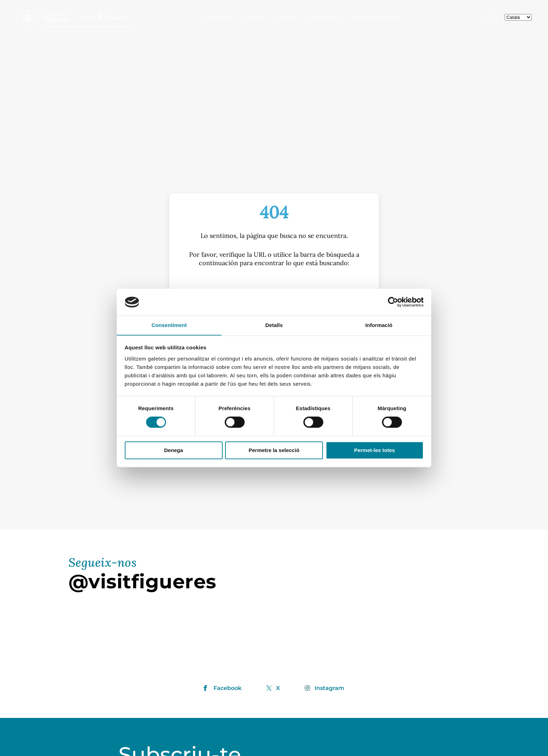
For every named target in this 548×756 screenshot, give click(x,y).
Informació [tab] (379, 325)
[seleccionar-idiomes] (518, 17)
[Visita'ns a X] (459, 17)
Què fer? (255, 17)
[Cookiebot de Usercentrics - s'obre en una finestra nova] (393, 302)
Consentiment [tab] (169, 325)
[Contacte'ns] (481, 17)
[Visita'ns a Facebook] (435, 16)
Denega (173, 450)
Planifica (286, 17)
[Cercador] (495, 17)
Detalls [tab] (274, 325)
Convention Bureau (373, 17)
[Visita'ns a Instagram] (447, 16)
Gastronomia (323, 17)
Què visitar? (220, 17)
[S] (274, 286)
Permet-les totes (374, 450)
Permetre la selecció (274, 450)
